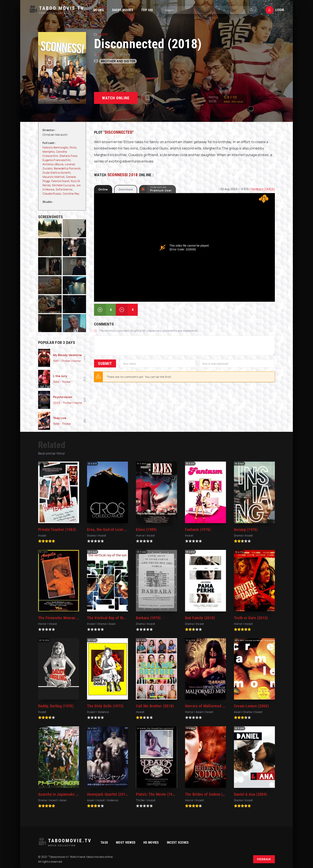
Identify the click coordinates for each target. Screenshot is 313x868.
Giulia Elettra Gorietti (56, 173)
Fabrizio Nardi (60, 181)
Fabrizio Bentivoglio (55, 147)
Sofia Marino (64, 189)
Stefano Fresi (68, 156)
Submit (105, 363)
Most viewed (126, 843)
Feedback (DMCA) (263, 189)
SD (110, 54)
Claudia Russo (52, 194)
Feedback (264, 859)
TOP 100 (147, 10)
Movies (99, 10)
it (99, 54)
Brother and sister (118, 61)
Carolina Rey (71, 194)
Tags (104, 843)
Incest (103, 34)
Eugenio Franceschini (57, 160)
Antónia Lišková (53, 164)
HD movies (151, 843)
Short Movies (123, 10)
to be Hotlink (161, 189)
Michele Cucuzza (63, 185)
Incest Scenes (178, 843)
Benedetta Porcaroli (67, 168)
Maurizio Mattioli (54, 177)
